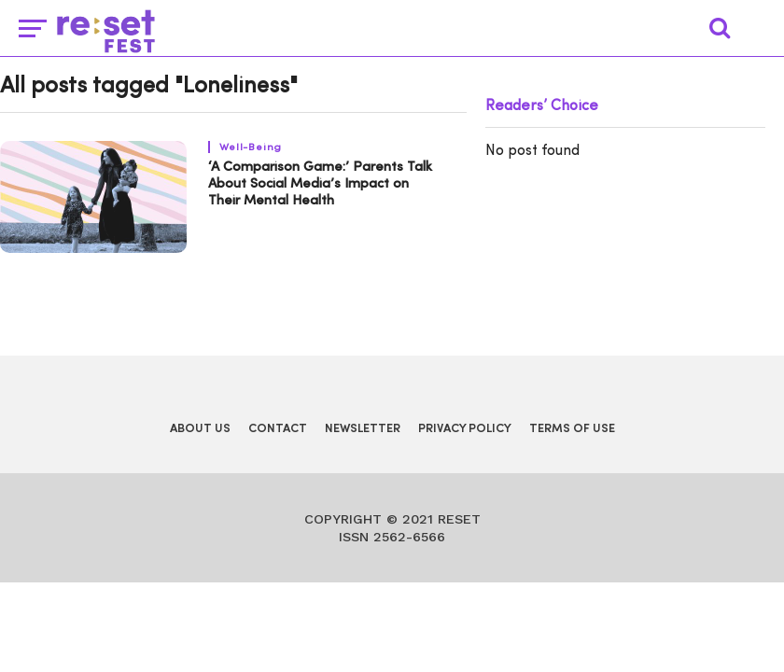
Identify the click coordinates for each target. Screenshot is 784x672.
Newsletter (363, 429)
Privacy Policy (465, 429)
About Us (200, 429)
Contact (278, 429)
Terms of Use (572, 429)
